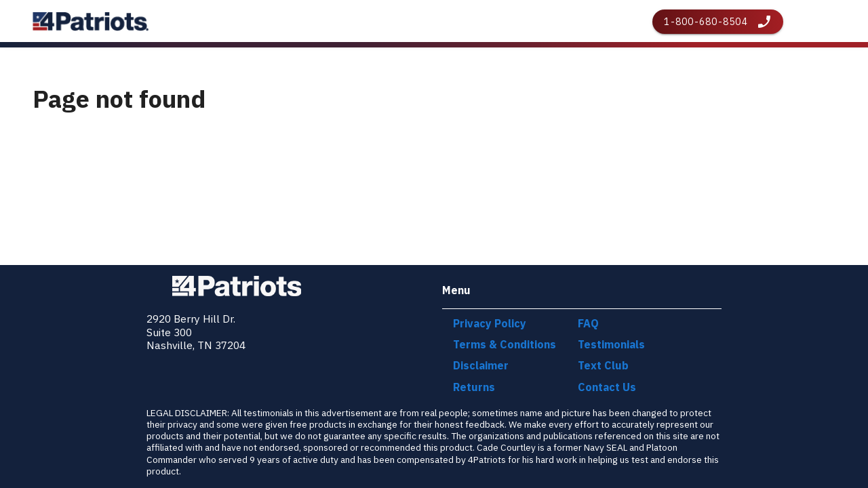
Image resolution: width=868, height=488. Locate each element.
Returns (474, 387)
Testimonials (611, 344)
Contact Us (607, 387)
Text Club (603, 365)
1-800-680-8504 (706, 22)
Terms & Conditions (505, 344)
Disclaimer (481, 365)
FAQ (588, 323)
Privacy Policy (490, 323)
